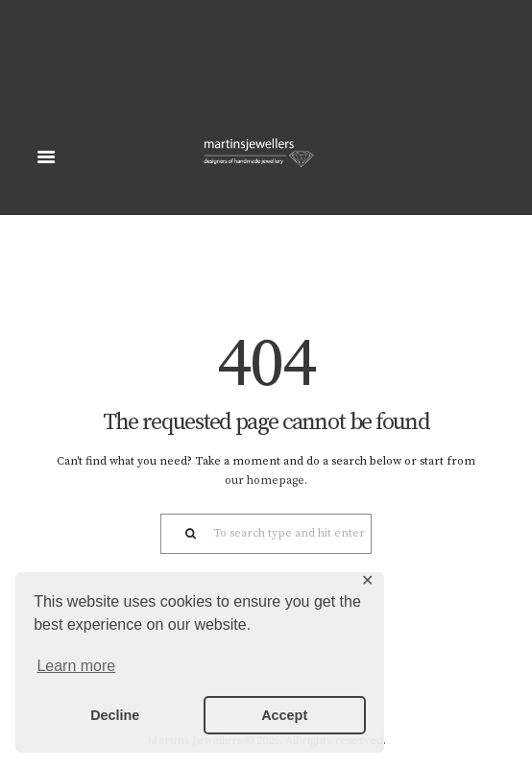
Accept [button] (284, 715)
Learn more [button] (76, 666)
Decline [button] (115, 715)
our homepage (265, 480)
